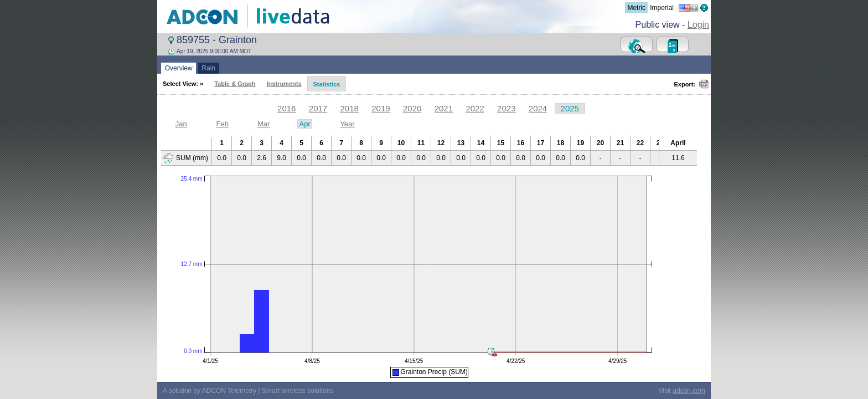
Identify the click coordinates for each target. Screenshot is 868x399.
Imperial (662, 8)
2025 (570, 108)
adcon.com (689, 388)
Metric (636, 8)
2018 (350, 108)
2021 (444, 108)
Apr (304, 124)
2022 (475, 108)
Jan (181, 124)
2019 (381, 108)
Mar (263, 124)
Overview (179, 68)
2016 (286, 108)
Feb (222, 124)
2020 (412, 108)
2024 (538, 108)
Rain (209, 68)
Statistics (327, 84)
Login (698, 25)
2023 (506, 108)
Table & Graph (235, 84)
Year (347, 124)
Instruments (284, 84)
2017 (318, 108)
